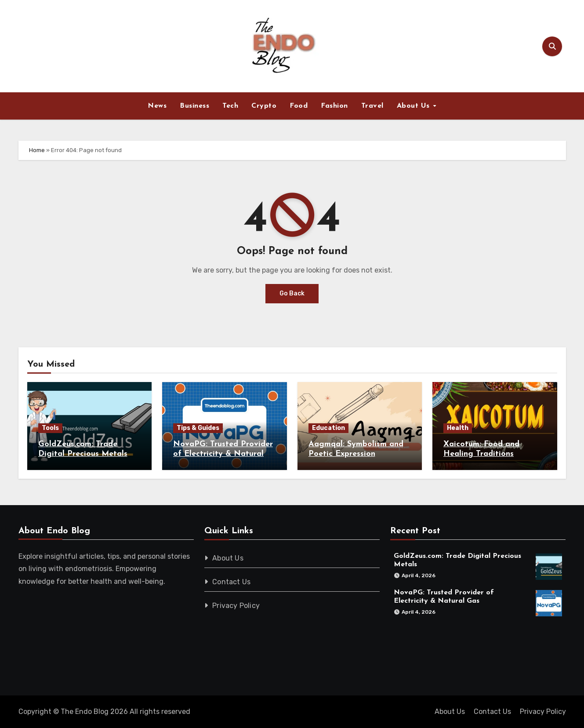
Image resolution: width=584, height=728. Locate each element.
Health (458, 428)
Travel (372, 106)
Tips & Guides (198, 428)
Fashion (334, 106)
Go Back (292, 293)
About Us (415, 106)
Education (328, 428)
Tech (230, 106)
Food (299, 106)
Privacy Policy (236, 606)
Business (194, 106)
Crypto (264, 106)
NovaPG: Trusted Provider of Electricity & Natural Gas (223, 454)
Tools (50, 428)
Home (37, 150)
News (157, 106)
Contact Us (231, 582)
